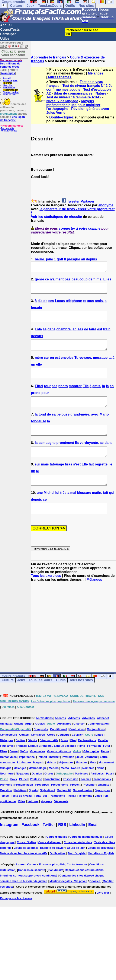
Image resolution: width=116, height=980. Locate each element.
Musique (6, 787)
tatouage (57, 480)
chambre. (64, 335)
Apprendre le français (49, 57)
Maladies (82, 782)
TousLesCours (50, 6)
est (100, 335)
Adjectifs (74, 737)
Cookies (95, 900)
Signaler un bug (11, 92)
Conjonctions (96, 748)
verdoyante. (89, 456)
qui (112, 510)
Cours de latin (76, 867)
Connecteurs (8, 754)
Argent (18, 743)
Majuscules (66, 782)
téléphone (74, 305)
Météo (65, 787)
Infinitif (42, 776)
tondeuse (38, 433)
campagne (47, 456)
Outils (70, 6)
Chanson (80, 743)
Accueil (6, 25)
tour (47, 396)
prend (36, 402)
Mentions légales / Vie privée (68, 900)
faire (93, 335)
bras (69, 480)
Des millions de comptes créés (11, 63)
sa (45, 335)
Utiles (5, 39)
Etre (73, 759)
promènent (65, 456)
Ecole (64, 759)
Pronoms (6, 804)
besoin (36, 311)
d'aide (43, 305)
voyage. (86, 365)
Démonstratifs (49, 759)
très (63, 510)
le (111, 480)
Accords (60, 737)
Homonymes (8, 776)
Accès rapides (10, 81)
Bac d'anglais (77, 873)
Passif (110, 793)
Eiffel (39, 396)
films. (98, 281)
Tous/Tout (40, 815)
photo (63, 396)
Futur (107, 765)
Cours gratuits (13, 695)
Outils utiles (58, 873)
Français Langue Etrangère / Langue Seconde (46, 765)
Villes (22, 820)
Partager (88, 201)
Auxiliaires (64, 743)
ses (51, 305)
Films (81, 765)
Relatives (20, 809)
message (100, 365)
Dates (99, 754)
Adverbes (88, 737)
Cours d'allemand (50, 861)
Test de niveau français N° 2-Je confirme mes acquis (79, 88)
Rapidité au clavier (52, 867)
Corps (51, 754)
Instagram (9, 844)
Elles (107, 281)
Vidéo (98, 815)
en (75, 335)
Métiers (54, 787)
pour (45, 402)
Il (65, 259)
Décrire (33, 759)
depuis (91, 259)
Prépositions (60, 804)
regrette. (101, 480)
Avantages (8, 73)
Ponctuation (52, 798)
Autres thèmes (59, 77)
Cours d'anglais (57, 856)
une (40, 510)
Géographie (91, 771)
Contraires (38, 754)
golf (60, 259)
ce (47, 281)
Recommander (10, 90)
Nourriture (7, 793)
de (91, 281)
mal (73, 510)
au (83, 259)
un (33, 372)
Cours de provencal (101, 867)
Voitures (33, 820)
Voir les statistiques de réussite (56, 217)
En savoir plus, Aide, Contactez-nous (63, 884)
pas (68, 281)
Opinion (37, 793)
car (46, 365)
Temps (4, 815)
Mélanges (96, 73)
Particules (97, 793)
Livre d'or (8, 85)
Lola (38, 335)
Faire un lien (9, 95)
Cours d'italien (26, 861)
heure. (40, 259)
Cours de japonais (26, 867)
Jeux (30, 6)
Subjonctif (64, 809)
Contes (24, 754)
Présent (75, 804)
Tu (76, 365)
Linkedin (77, 844)
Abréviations (44, 737)
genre (39, 281)
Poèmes (86, 798)
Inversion (68, 776)
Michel (49, 510)
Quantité (104, 804)
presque (73, 259)
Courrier (77, 754)
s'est (77, 480)
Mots (93, 782)
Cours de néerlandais (78, 861)
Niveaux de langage (62, 101)
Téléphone (85, 815)
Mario (104, 426)
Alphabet (103, 737)
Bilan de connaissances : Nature (80, 93)
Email (93, 844)
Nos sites (86, 6)
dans (51, 335)
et (84, 305)
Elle (86, 396)
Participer (8, 34)
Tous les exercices (46, 595)
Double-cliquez (61, 117)
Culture (16, 6)
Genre (14, 771)
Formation (94, 765)
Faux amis (7, 765)
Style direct (47, 809)
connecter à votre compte (80, 228)
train (107, 335)
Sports (33, 809)
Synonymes (103, 809)
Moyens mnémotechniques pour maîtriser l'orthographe (73, 105)
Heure (105, 771)
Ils (77, 456)
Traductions (57, 815)
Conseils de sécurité (32, 889)
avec (95, 426)
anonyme (106, 205)
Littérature (24, 782)
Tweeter (73, 201)
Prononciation (24, 804)
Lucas (60, 305)
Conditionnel (59, 748)
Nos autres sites (9, 131)
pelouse (63, 426)
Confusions (77, 748)
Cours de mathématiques (86, 856)
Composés (41, 748)
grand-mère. (80, 426)
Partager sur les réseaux (16, 917)
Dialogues (7, 759)
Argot (29, 743)
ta (110, 365)
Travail (72, 815)
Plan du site (9, 88)
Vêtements (61, 820)
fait (91, 480)
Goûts (24, 771)
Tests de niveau (21, 815)
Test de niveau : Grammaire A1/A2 (74, 97)
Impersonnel (27, 776)
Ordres (49, 793)
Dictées (20, 759)
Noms (100, 787)
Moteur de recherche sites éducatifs (24, 873)
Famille (103, 759)
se (102, 456)
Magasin (39, 782)
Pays (13, 798)
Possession (70, 798)
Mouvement (106, 782)
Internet (54, 776)
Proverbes (42, 804)
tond (42, 426)
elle (39, 372)
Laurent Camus (26, 884)
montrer (75, 396)
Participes (81, 793)
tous (90, 305)
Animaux (6, 743)
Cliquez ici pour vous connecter (13, 53)
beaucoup (80, 281)
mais (45, 480)
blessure (84, 510)
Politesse (36, 798)
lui (57, 510)
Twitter (49, 844)
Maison (51, 782)
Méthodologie (38, 787)
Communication (98, 743)
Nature (76, 787)
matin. (97, 510)
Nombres (88, 787)
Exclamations (87, 759)
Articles (40, 743)
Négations (22, 793)
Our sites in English (101, 873)
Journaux (91, 776)
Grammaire (38, 771)
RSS (62, 844)
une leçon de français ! (12, 118)
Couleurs (64, 754)
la (104, 396)
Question (6, 809)
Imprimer (8, 83)
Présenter (89, 804)
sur (37, 480)
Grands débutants (59, 771)
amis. (99, 305)
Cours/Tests (10, 30)
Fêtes (4, 771)
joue (50, 259)
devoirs (37, 342)
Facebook (30, 844)
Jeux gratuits (7, 128)
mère (39, 365)
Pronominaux (102, 798)
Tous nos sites (81, 699)
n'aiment (57, 281)
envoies (67, 365)
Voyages (46, 820)
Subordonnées (83, 809)
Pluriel (23, 798)
